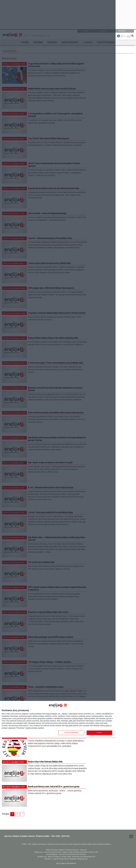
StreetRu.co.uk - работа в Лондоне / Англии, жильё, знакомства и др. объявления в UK (66, 857)
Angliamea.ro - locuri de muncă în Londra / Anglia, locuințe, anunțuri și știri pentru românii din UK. (66, 852)
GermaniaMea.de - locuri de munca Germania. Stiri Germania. (66, 854)
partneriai (18, 714)
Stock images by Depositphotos (66, 863)
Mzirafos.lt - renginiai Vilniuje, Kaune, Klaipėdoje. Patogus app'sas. (66, 859)
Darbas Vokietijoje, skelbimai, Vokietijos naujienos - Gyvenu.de (66, 850)
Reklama (122, 31)
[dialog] (58, 719)
